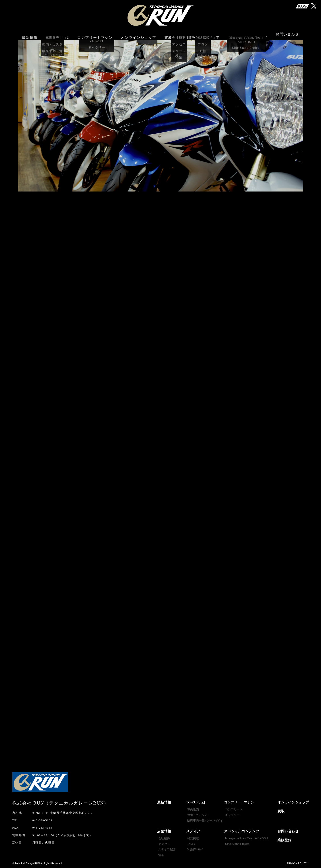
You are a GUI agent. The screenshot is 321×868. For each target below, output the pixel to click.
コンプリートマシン (95, 35)
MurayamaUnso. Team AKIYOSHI (247, 838)
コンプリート (234, 809)
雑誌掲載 (193, 838)
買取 (168, 35)
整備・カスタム (197, 815)
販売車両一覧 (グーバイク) (205, 820)
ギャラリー (232, 815)
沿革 (161, 855)
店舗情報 (164, 831)
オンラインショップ (138, 35)
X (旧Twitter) (195, 849)
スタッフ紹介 (167, 849)
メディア (193, 831)
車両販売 (193, 809)
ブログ (192, 844)
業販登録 (285, 840)
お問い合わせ (287, 35)
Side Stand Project (237, 844)
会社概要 (164, 838)
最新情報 (30, 35)
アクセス (164, 844)
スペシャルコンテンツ (242, 831)
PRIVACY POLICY (297, 863)
